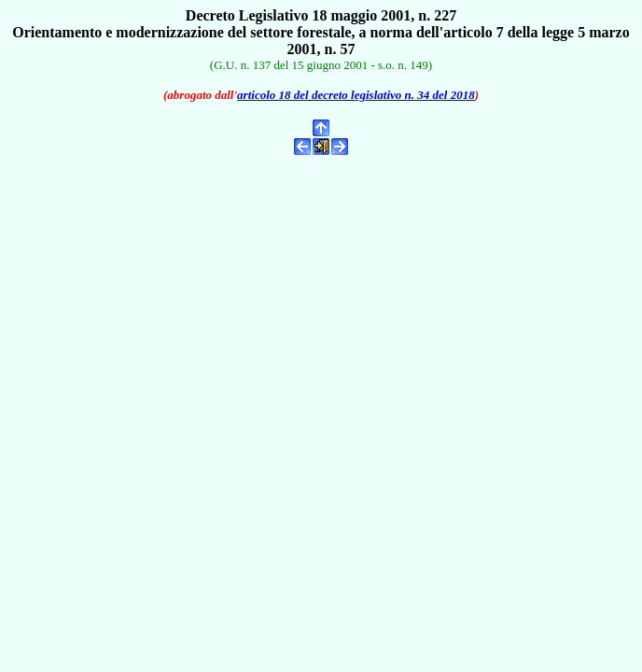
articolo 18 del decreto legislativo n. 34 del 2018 (356, 95)
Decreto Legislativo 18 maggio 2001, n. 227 (321, 15)
